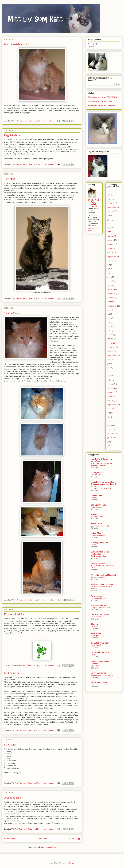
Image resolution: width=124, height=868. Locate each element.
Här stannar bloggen (99, 598)
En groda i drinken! (15, 614)
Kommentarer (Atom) (49, 847)
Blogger (72, 863)
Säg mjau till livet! (98, 505)
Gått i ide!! (95, 666)
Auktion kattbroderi (98, 535)
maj (109, 191)
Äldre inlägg (75, 839)
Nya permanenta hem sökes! (102, 675)
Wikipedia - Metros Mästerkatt (104, 575)
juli (109, 215)
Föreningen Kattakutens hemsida (101, 105)
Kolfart (94, 514)
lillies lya (95, 624)
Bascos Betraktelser (100, 563)
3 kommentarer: (49, 164)
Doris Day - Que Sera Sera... (102, 488)
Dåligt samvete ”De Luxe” (100, 608)
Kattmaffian (96, 633)
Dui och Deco (97, 496)
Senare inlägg (10, 839)
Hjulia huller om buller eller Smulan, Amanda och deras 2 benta (103, 484)
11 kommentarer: (49, 600)
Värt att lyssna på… (98, 577)
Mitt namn (10, 745)
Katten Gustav (97, 524)
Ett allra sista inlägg (98, 556)
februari (111, 236)
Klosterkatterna (97, 507)
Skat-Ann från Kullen (100, 652)
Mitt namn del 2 (13, 673)
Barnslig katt (96, 475)
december (111, 244)
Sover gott (95, 636)
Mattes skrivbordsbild (17, 44)
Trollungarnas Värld (99, 543)
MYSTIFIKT (95, 685)
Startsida (43, 839)
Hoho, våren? (96, 645)
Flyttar (93, 654)
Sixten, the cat (97, 473)
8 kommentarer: (49, 730)
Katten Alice (96, 533)
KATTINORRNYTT (98, 673)
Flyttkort (94, 626)
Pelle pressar (96, 596)
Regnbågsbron (12, 135)
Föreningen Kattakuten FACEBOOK (102, 97)
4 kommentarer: (49, 298)
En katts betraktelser (100, 643)
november (111, 203)
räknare (91, 46)
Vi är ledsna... (12, 313)
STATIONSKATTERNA (100, 615)
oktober (111, 252)
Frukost (94, 498)
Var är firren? (96, 617)
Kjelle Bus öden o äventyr (102, 584)
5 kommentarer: (49, 121)
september (112, 207)
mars (109, 199)
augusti (110, 211)
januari (110, 240)
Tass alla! (9, 179)
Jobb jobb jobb (13, 798)
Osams (94, 545)
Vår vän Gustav (97, 516)
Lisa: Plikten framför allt (100, 526)
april (109, 195)
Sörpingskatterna (98, 605)
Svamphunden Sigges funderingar (100, 553)
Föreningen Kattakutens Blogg (100, 101)
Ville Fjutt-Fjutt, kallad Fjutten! (95, 203)
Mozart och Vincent (99, 682)
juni (109, 220)
